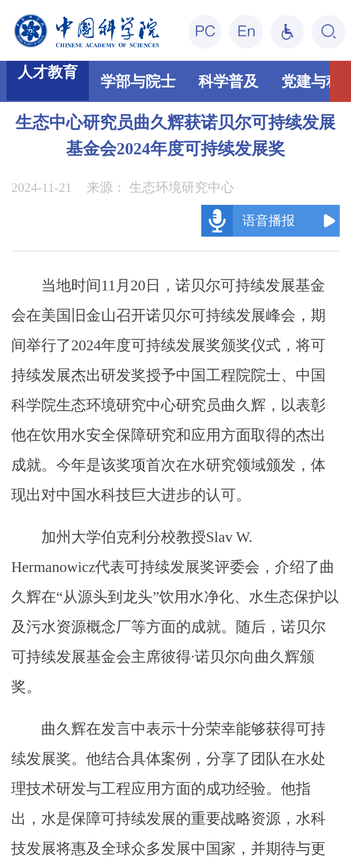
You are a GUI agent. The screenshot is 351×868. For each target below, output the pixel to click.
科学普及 (228, 81)
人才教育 (48, 72)
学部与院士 (138, 81)
